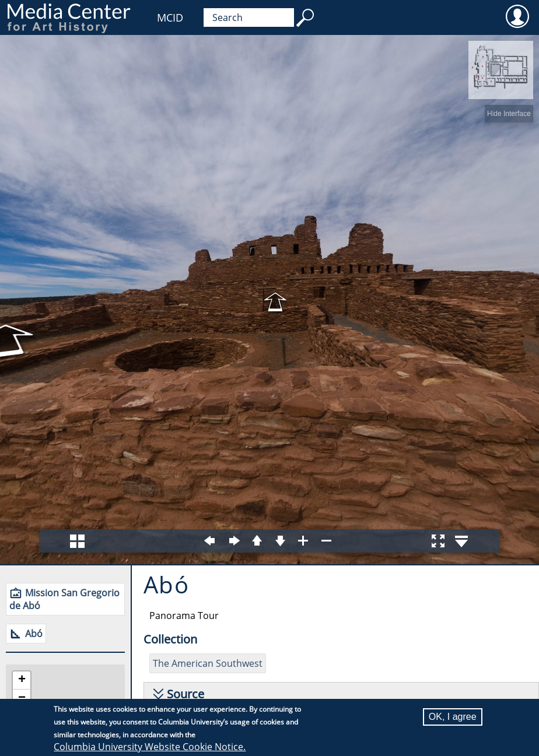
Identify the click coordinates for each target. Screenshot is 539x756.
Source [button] (185, 694)
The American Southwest (208, 663)
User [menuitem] (517, 16)
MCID (170, 17)
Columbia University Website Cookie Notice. (150, 747)
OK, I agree (453, 717)
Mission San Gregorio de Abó (64, 599)
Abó (34, 634)
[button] (22, 681)
